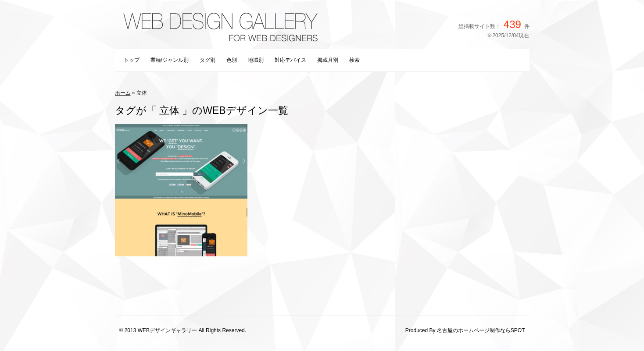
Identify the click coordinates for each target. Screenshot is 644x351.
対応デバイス (290, 60)
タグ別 (208, 60)
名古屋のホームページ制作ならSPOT (481, 330)
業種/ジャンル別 (170, 60)
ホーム (123, 93)
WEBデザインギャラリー (167, 330)
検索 (354, 60)
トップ (132, 60)
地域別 (256, 60)
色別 (232, 60)
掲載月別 (328, 60)
